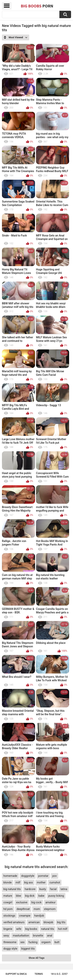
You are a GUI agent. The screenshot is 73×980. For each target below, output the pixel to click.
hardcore (30, 889)
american (34, 922)
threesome (10, 942)
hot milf (63, 929)
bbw (18, 896)
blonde (8, 882)
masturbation (21, 936)
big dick (30, 896)
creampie (25, 916)
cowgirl (8, 902)
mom (37, 909)
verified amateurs (14, 922)
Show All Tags (37, 958)
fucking (33, 942)
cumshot (55, 882)
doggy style (10, 949)
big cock (36, 902)
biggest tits (28, 949)
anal (50, 936)
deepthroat (23, 909)
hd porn (8, 909)
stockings (9, 916)
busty (43, 889)
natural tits (47, 929)
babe (41, 896)
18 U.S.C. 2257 (59, 974)
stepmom (50, 909)
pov (55, 876)
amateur (50, 902)
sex (22, 942)
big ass (29, 882)
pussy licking (56, 896)
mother (41, 882)
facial (53, 889)
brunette (38, 936)
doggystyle (28, 876)
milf (18, 882)
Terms (39, 974)
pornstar (43, 876)
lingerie (8, 929)
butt (57, 942)
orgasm (46, 942)
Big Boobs (37, 6)
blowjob (48, 922)
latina (64, 889)
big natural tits (12, 889)
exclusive (22, 902)
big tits (61, 922)
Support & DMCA (16, 974)
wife (19, 929)
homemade (10, 876)
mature (8, 896)
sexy (6, 936)
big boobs (31, 929)
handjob (39, 916)
